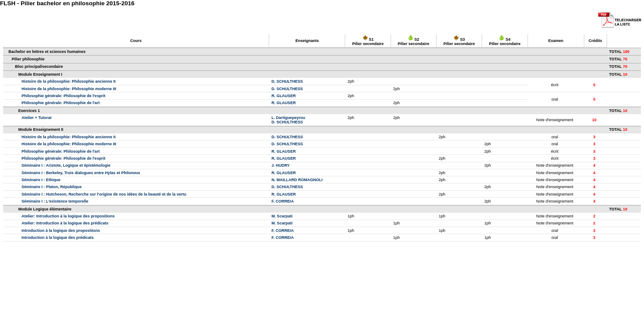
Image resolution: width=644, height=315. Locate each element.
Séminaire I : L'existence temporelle (55, 201)
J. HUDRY (281, 165)
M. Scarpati (282, 216)
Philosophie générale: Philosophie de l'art (61, 103)
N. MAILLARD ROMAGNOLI (297, 180)
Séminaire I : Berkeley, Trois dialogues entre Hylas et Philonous (81, 173)
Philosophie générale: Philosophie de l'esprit (63, 96)
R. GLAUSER (284, 96)
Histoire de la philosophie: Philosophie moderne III (69, 89)
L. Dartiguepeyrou (288, 118)
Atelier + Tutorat (37, 118)
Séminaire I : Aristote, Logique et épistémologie (66, 165)
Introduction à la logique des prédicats (57, 238)
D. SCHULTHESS (287, 81)
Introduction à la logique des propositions (61, 231)
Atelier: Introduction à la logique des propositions (68, 216)
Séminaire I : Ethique (41, 180)
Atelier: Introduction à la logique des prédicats (65, 223)
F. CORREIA (283, 201)
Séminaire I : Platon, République (52, 187)
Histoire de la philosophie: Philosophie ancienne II (68, 81)
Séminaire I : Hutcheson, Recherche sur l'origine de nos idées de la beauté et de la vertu (104, 194)
